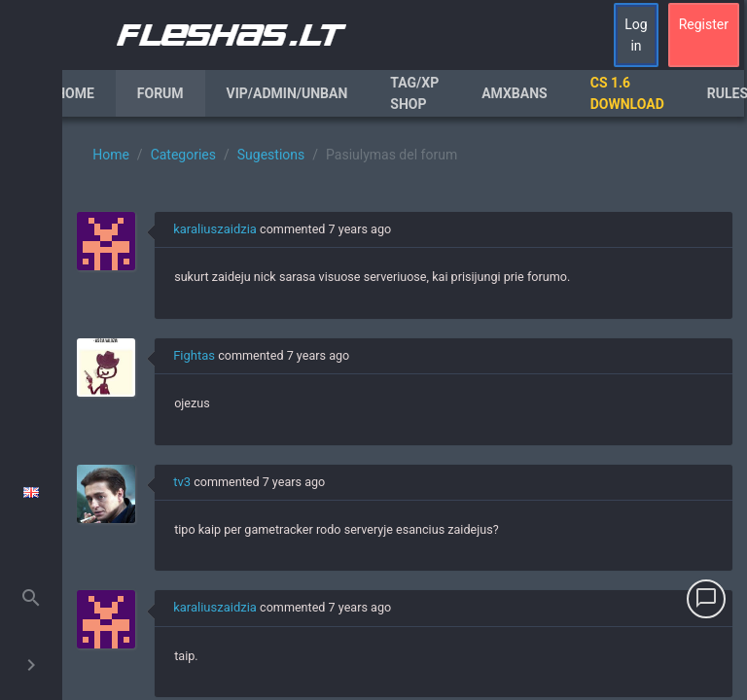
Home (75, 93)
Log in (636, 35)
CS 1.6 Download (627, 93)
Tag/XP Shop (414, 93)
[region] (405, 408)
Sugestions (271, 155)
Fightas (194, 355)
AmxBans (515, 93)
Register (704, 24)
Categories (183, 155)
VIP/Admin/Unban (287, 93)
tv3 (182, 482)
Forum (160, 93)
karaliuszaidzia (215, 229)
